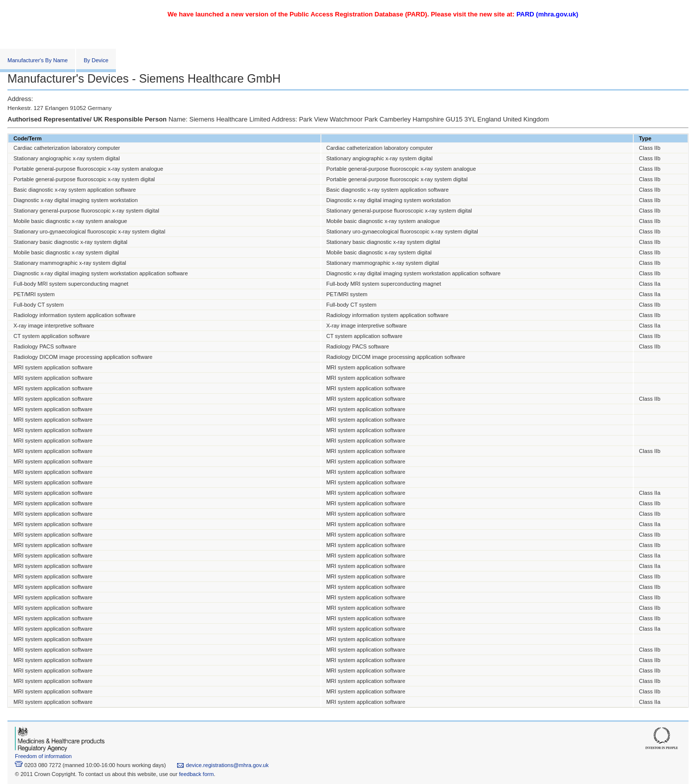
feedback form (197, 774)
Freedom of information (43, 756)
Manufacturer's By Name (38, 60)
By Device (96, 60)
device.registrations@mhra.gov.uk (223, 765)
